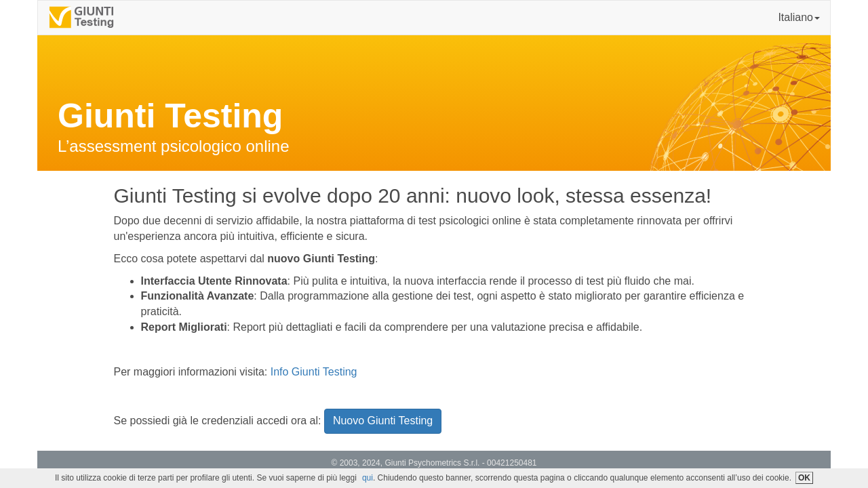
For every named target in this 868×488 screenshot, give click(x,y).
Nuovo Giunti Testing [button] (383, 421)
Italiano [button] (799, 17)
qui (368, 478)
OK (804, 478)
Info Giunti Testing (314, 372)
